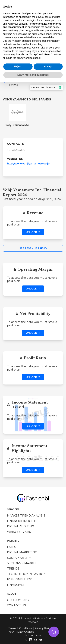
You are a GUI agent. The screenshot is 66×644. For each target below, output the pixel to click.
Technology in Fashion (26, 574)
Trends (13, 569)
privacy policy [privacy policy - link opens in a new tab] (43, 17)
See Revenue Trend (33, 248)
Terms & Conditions (20, 628)
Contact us (16, 605)
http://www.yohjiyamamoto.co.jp (28, 164)
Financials (16, 585)
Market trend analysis (26, 516)
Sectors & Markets (23, 563)
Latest (12, 547)
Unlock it (33, 232)
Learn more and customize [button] (33, 75)
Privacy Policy (43, 628)
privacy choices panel (29, 58)
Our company (18, 600)
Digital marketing (22, 552)
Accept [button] (48, 66)
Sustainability (19, 558)
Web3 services (19, 532)
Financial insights (22, 521)
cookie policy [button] (52, 27)
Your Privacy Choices (21, 632)
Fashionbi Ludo (20, 579)
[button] (54, 632)
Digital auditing (21, 526)
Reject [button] (18, 66)
